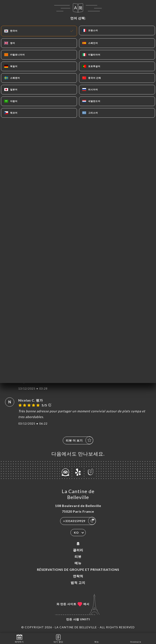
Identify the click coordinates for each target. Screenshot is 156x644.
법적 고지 (78, 583)
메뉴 (78, 563)
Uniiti (85, 619)
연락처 (78, 576)
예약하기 (19, 638)
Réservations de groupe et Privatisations (78, 569)
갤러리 (78, 550)
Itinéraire (136, 638)
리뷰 (78, 556)
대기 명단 (58, 638)
